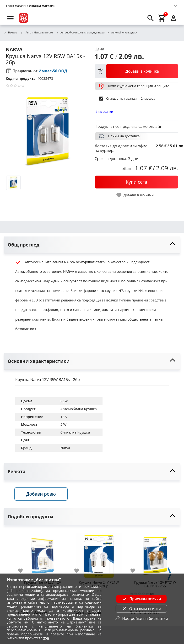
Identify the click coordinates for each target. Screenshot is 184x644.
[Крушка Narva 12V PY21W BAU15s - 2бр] (155, 555)
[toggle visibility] (92, 245)
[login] (173, 18)
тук (46, 638)
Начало (10, 33)
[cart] (162, 18)
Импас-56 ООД (53, 71)
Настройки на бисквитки (141, 618)
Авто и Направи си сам (37, 32)
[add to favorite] (23, 571)
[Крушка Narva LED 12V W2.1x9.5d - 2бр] (43, 555)
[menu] (11, 18)
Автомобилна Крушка (79, 409)
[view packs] (136, 71)
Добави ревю (42, 495)
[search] (151, 18)
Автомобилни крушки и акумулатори (80, 33)
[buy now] (136, 182)
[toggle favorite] (135, 195)
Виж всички (104, 112)
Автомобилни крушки (122, 33)
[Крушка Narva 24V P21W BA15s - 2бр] (99, 555)
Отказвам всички (141, 609)
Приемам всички (141, 599)
